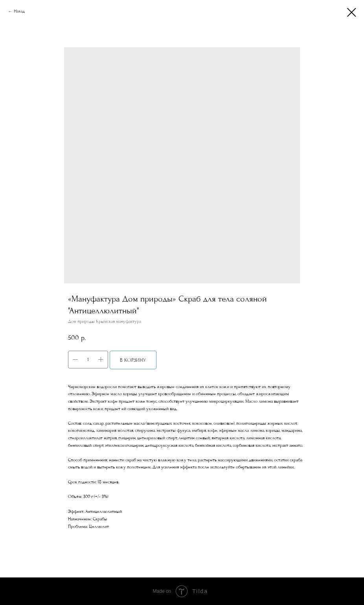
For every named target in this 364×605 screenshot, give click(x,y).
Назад (19, 11)
